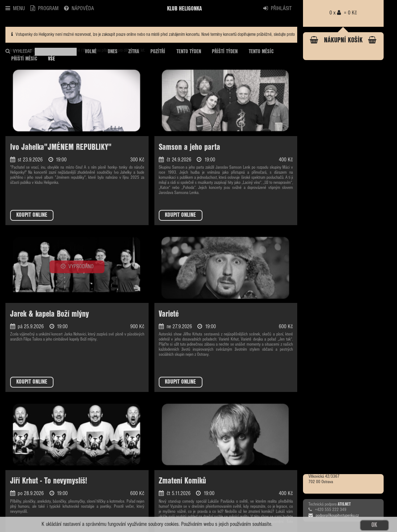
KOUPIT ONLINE (32, 215)
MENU (15, 8)
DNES (113, 52)
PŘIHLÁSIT (278, 8)
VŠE (52, 59)
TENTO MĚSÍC (261, 52)
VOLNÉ (91, 52)
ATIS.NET (344, 504)
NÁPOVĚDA (79, 8)
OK (374, 525)
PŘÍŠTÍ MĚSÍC (24, 59)
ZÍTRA (134, 52)
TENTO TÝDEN (189, 52)
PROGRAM (44, 8)
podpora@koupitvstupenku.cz (334, 516)
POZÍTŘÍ (158, 52)
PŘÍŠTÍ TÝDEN (225, 52)
